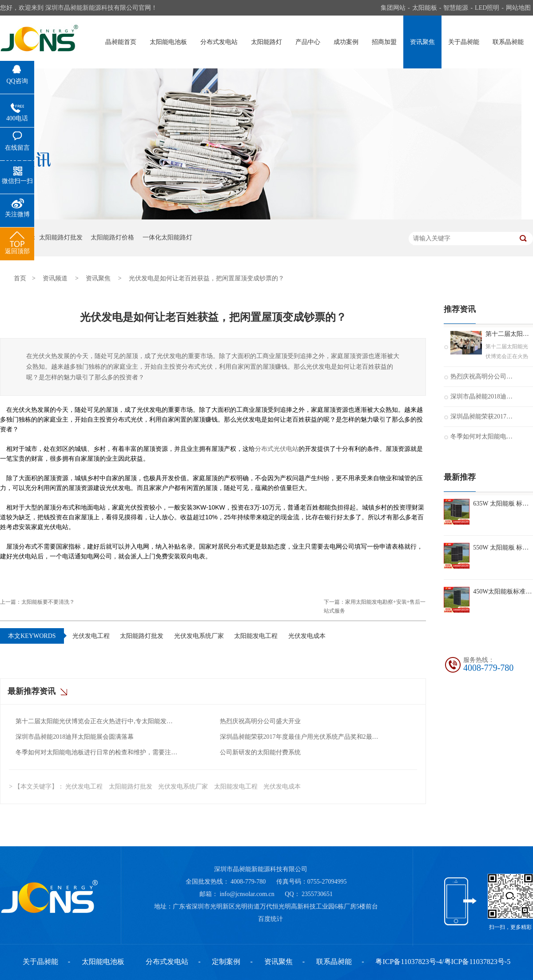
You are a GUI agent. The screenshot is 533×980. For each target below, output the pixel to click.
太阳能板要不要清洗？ (48, 602)
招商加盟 (384, 42)
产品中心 (308, 42)
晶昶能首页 (121, 42)
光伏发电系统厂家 (199, 636)
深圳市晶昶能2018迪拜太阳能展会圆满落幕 (75, 737)
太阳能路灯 (266, 42)
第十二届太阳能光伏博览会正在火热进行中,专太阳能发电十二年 (97, 721)
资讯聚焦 (422, 42)
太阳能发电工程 (256, 636)
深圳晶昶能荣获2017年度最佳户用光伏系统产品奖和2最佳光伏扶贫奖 (301, 737)
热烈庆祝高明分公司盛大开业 (260, 721)
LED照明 (487, 8)
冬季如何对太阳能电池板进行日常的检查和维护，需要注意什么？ (97, 752)
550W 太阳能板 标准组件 (503, 548)
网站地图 (518, 8)
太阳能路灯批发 (61, 237)
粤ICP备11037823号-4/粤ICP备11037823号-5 (443, 962)
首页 (20, 278)
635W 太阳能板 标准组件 (503, 504)
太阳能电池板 (168, 42)
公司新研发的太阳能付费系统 (260, 752)
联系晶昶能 (508, 42)
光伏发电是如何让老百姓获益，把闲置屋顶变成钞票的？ (207, 278)
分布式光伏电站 (277, 449)
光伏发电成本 (307, 636)
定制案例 (226, 962)
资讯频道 (55, 278)
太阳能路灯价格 (112, 237)
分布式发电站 (219, 42)
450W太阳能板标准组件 (503, 592)
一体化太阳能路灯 (167, 237)
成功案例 (346, 42)
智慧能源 (456, 8)
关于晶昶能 (464, 42)
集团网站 (393, 8)
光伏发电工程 (91, 636)
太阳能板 (425, 8)
